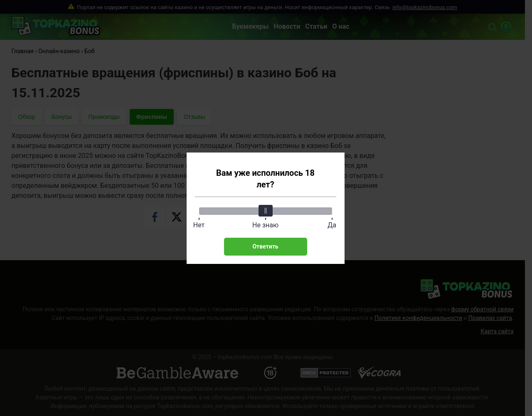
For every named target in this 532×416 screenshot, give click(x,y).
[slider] (266, 211)
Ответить (265, 246)
